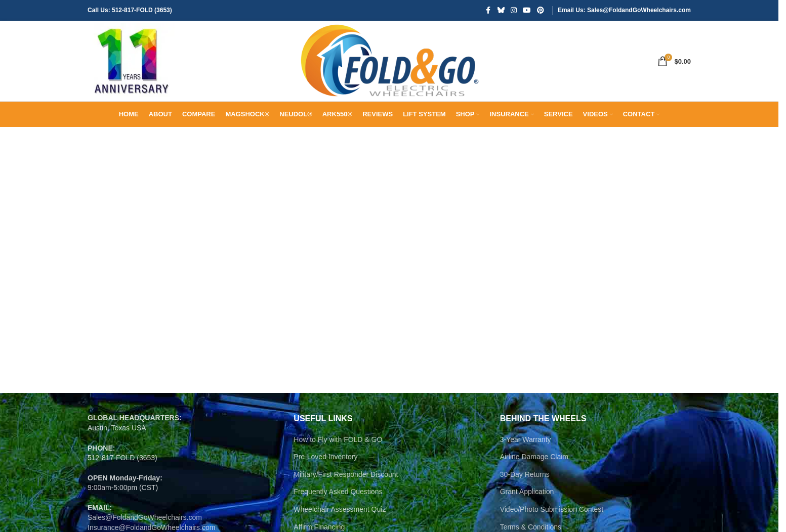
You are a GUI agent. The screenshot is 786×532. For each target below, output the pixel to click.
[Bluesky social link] (501, 11)
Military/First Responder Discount (346, 496)
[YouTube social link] (527, 11)
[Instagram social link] (514, 11)
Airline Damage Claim (534, 478)
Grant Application (527, 513)
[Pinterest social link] (541, 11)
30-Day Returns (525, 496)
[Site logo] (133, 71)
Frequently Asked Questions (338, 513)
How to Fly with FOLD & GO (338, 460)
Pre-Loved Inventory (325, 478)
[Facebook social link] (488, 11)
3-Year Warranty (526, 460)
